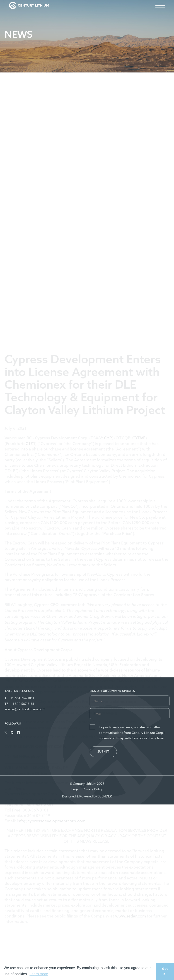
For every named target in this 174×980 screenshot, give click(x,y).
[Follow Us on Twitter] (6, 733)
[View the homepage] (29, 5)
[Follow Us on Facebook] (18, 733)
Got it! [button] (165, 971)
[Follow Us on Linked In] (12, 733)
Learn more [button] (39, 974)
